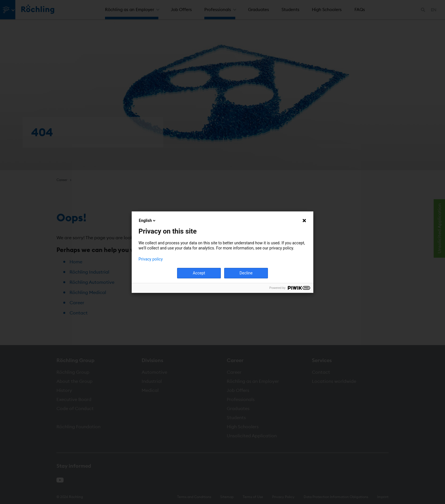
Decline (246, 273)
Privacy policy (151, 259)
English (148, 220)
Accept (199, 273)
